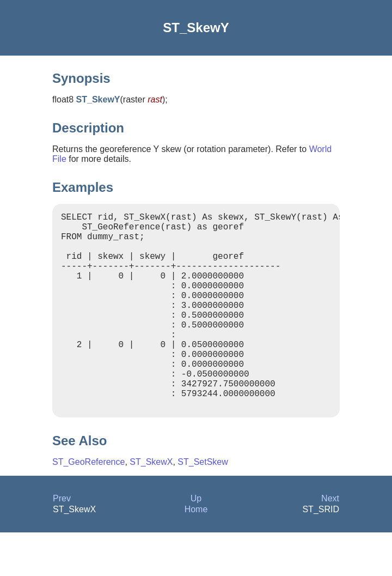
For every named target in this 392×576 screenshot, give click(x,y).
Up (196, 542)
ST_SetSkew (203, 505)
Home (196, 553)
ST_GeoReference (88, 505)
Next (330, 542)
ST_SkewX (151, 505)
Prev (62, 542)
